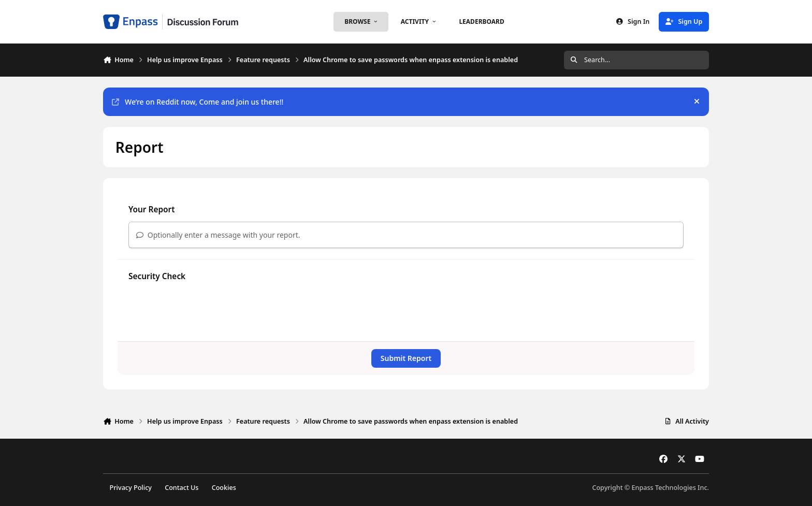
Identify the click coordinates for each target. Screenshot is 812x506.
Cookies (224, 488)
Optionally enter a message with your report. (218, 235)
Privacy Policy (131, 488)
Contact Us (182, 488)
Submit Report (406, 358)
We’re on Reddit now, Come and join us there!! (198, 102)
